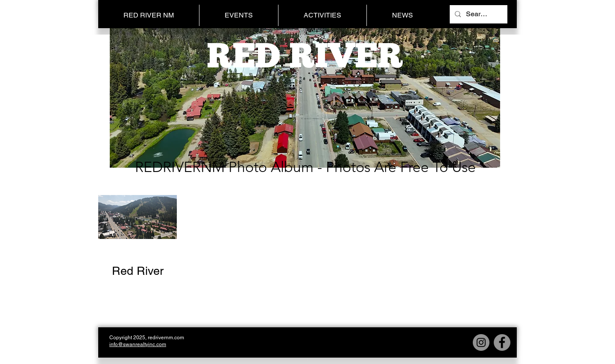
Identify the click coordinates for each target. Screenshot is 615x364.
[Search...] (478, 14)
